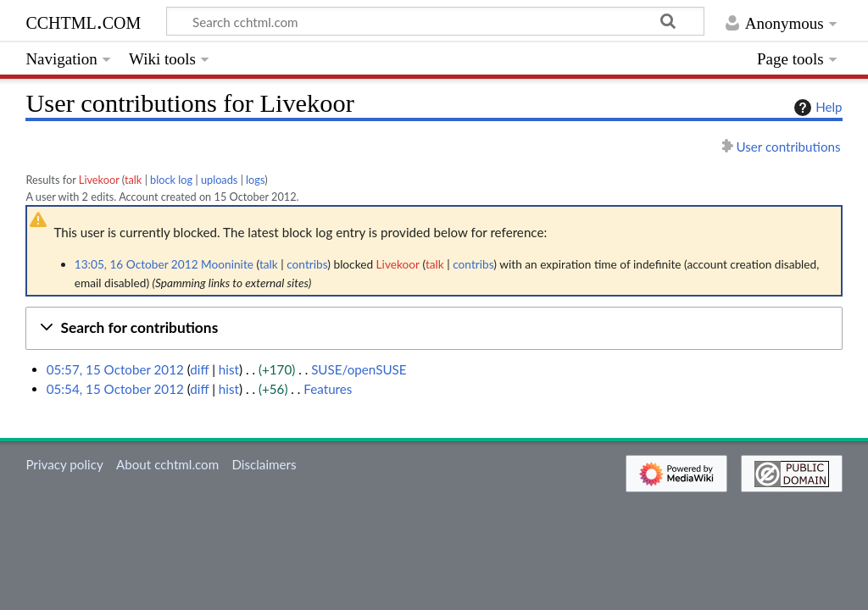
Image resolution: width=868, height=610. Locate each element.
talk (133, 180)
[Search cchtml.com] (435, 21)
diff (199, 369)
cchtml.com (83, 21)
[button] (434, 328)
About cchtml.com (167, 464)
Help (816, 108)
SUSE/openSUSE (359, 369)
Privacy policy (64, 464)
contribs (307, 264)
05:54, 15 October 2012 (115, 389)
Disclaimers (264, 464)
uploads (220, 180)
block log (171, 180)
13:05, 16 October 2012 (136, 264)
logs (255, 180)
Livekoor (99, 180)
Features (328, 389)
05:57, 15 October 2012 (115, 369)
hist (229, 369)
